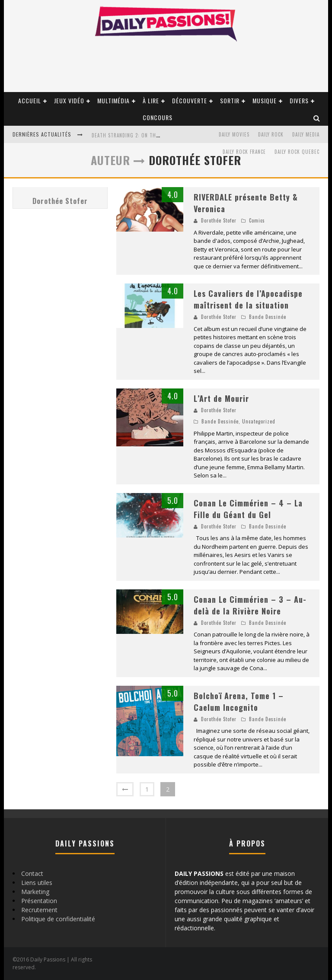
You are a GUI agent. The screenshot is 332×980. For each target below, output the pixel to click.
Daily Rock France (244, 152)
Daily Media (306, 134)
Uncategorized (259, 421)
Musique (265, 100)
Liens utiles (37, 883)
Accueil (30, 100)
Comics (257, 220)
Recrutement (39, 910)
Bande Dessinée (268, 317)
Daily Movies (234, 134)
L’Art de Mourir (221, 398)
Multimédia (113, 100)
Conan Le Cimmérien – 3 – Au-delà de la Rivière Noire (250, 605)
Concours (158, 117)
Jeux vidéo (69, 100)
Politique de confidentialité (58, 919)
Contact (32, 873)
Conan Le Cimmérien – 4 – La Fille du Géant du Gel (248, 509)
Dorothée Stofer (60, 201)
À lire (151, 100)
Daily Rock (271, 134)
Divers (299, 100)
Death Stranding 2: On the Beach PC (137, 135)
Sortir (230, 100)
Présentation (39, 901)
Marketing (35, 892)
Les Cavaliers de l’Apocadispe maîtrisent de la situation (248, 299)
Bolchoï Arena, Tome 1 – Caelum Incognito (239, 702)
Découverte (190, 100)
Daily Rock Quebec (297, 152)
